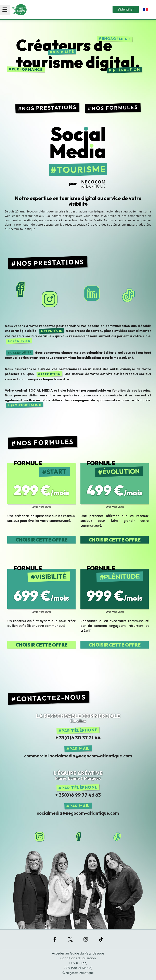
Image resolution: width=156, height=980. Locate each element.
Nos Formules (115, 108)
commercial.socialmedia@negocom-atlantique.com (78, 756)
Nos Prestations (49, 108)
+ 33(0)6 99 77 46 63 (78, 795)
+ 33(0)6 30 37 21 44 (78, 738)
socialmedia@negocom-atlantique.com (78, 813)
